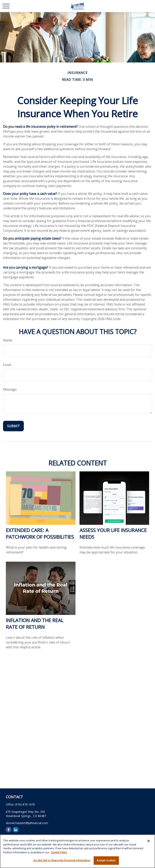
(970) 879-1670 (25, 804)
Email (7, 365)
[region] (77, 851)
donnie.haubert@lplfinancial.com (27, 823)
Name (8, 340)
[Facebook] (9, 830)
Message (10, 389)
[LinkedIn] (16, 830)
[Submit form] (13, 426)
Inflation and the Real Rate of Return (35, 624)
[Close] (149, 841)
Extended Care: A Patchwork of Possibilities (40, 533)
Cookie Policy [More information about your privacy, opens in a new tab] (59, 852)
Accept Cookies (106, 860)
